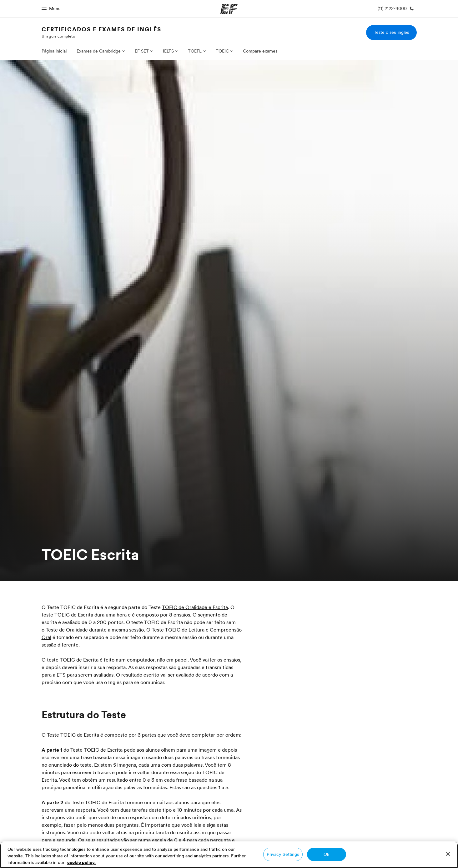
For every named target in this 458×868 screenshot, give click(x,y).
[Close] (448, 854)
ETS (61, 675)
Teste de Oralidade (67, 630)
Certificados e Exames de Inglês (101, 29)
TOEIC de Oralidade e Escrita (195, 607)
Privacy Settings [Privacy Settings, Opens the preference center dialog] (283, 854)
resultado (132, 675)
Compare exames (260, 51)
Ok (326, 854)
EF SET (142, 51)
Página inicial (54, 51)
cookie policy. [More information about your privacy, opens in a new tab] (81, 862)
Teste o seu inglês (391, 32)
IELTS (168, 51)
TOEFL (195, 51)
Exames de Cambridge (99, 51)
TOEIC (222, 51)
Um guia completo (58, 36)
